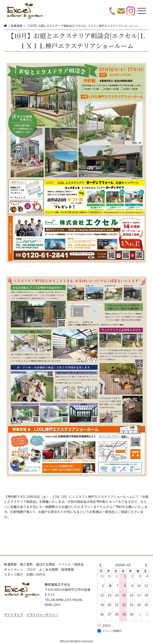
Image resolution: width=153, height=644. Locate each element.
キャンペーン (13, 569)
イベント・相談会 (71, 564)
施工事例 (26, 564)
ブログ (31, 569)
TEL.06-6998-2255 (58, 600)
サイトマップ (14, 615)
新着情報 (17, 26)
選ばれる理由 (45, 564)
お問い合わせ (36, 574)
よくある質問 (48, 569)
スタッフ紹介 (14, 574)
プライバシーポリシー (42, 615)
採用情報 (68, 569)
